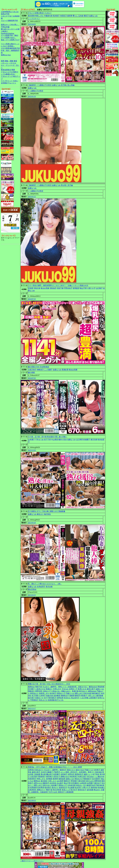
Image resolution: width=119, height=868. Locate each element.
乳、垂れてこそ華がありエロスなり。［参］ (45, 584)
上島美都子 (93, 698)
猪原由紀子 (87, 779)
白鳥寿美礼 (32, 790)
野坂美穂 (101, 687)
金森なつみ (93, 16)
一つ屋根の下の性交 (36, 91)
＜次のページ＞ (38, 861)
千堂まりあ (39, 440)
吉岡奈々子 (73, 689)
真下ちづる (59, 700)
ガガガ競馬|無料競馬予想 (10, 48)
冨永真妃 (44, 781)
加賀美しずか (44, 693)
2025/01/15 (32, 197)
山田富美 (83, 783)
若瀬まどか (39, 698)
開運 (13, 70)
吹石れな (67, 698)
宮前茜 (31, 288)
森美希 (55, 779)
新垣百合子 (82, 790)
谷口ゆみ (90, 777)
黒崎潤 (72, 696)
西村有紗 (94, 788)
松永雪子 (78, 788)
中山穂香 (71, 788)
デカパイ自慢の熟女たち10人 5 (40, 13)
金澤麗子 (90, 783)
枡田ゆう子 (61, 693)
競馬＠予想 (5, 14)
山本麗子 (31, 440)
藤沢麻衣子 (96, 693)
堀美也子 (63, 770)
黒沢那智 (31, 16)
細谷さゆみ (80, 770)
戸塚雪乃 (57, 772)
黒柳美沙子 (65, 696)
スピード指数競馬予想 (9, 21)
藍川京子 (74, 790)
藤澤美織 (100, 696)
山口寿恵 (79, 440)
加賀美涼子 (63, 788)
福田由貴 (62, 779)
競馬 (3, 61)
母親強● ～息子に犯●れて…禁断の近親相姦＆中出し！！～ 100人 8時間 (55, 767)
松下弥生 (96, 774)
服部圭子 (67, 781)
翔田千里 (39, 687)
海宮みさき (79, 779)
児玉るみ (65, 689)
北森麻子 (50, 772)
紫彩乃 (86, 16)
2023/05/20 (32, 523)
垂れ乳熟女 (32, 589)
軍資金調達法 (6, 70)
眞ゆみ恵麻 (45, 288)
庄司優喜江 (75, 783)
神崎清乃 (40, 370)
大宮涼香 (34, 777)
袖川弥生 (47, 514)
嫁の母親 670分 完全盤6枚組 (39, 367)
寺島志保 (37, 288)
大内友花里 (71, 785)
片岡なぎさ (57, 689)
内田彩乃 (63, 16)
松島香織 (51, 700)
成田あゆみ (92, 691)
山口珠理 (60, 781)
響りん (75, 16)
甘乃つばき (53, 792)
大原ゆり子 (47, 691)
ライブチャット (7, 81)
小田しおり (92, 696)
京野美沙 (31, 770)
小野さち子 (86, 788)
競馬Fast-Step (6, 55)
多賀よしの (66, 790)
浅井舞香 (57, 696)
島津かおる (82, 689)
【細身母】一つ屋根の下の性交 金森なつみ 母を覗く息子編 (50, 185)
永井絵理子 (41, 587)
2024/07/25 (32, 299)
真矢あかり (39, 770)
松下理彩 (35, 696)
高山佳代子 (75, 698)
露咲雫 (77, 696)
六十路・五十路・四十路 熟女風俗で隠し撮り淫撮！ (48, 437)
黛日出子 (98, 783)
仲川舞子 (31, 689)
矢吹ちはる (90, 781)
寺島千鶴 (60, 288)
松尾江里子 (82, 777)
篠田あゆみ (93, 687)
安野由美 (60, 698)
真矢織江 (101, 788)
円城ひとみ (70, 693)
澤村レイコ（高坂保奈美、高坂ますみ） (73, 687)
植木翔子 (48, 788)
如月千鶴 (95, 785)
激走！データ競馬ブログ (10, 40)
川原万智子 (32, 370)
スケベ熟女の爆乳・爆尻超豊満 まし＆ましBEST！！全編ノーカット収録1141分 (58, 285)
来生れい (79, 785)
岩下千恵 (47, 440)
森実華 (70, 16)
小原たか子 (91, 288)
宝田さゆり (47, 785)
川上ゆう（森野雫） (50, 687)
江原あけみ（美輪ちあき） (61, 691)
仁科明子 (42, 696)
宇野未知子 (68, 288)
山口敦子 (99, 288)
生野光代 (71, 774)
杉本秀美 (41, 788)
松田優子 (57, 774)
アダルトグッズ (7, 76)
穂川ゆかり (83, 691)
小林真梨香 (69, 792)
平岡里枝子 (34, 700)
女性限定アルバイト (9, 83)
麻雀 (15, 61)
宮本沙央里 (87, 693)
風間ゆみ (31, 687)
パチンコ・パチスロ (9, 63)
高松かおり (71, 770)
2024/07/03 (32, 378)
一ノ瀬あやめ (99, 777)
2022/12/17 (32, 708)
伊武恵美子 (74, 777)
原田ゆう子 (63, 785)
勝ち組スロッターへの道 (10, 29)
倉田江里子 (91, 689)
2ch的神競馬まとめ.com (10, 12)
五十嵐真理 (87, 785)
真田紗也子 (79, 774)
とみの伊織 (84, 698)
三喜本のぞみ (40, 689)
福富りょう (88, 774)
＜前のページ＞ (26, 861)
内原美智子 (32, 779)
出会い (16, 81)
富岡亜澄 (76, 288)
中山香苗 (55, 440)
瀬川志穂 (94, 440)
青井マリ (91, 772)
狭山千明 (83, 288)
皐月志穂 (49, 587)
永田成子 (64, 774)
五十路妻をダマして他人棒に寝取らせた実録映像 (47, 511)
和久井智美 (57, 790)
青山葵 (43, 774)
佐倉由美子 (44, 792)
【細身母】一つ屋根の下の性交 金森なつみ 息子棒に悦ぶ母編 (51, 85)
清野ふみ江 (79, 693)
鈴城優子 (87, 440)
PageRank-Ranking (7, 33)
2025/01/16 (32, 96)
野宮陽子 (74, 781)
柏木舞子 (55, 785)
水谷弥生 (53, 783)
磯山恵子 (50, 774)
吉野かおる (38, 783)
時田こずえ (39, 16)
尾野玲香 (39, 691)
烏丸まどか (43, 700)
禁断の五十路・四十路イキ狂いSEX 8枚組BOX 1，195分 (49, 684)
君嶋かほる (65, 777)
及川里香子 (96, 779)
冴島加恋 (53, 288)
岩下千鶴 (47, 698)
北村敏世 (49, 779)
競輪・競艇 (9, 61)
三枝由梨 (37, 774)
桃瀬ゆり (49, 689)
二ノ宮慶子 (48, 370)
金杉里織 (90, 790)
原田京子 (61, 792)
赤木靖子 (53, 693)
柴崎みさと (41, 790)
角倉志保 (50, 696)
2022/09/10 (32, 800)
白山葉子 (60, 783)
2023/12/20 (32, 450)
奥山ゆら (97, 790)
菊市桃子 (50, 777)
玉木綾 (81, 16)
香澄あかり (34, 693)
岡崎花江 (31, 691)
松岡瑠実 (34, 788)
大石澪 (43, 772)
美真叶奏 (75, 691)
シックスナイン (34, 19)
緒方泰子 (31, 698)
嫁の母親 (31, 372)
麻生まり (40, 514)
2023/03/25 (32, 595)
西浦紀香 (65, 370)
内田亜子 (84, 696)
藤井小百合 (63, 440)
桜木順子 (56, 16)
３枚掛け (4, 31)
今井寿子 (97, 770)
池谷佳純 (98, 772)
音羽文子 (57, 777)
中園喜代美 (48, 16)
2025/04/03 (32, 24)
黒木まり (55, 788)
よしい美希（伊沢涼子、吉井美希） (74, 772)
